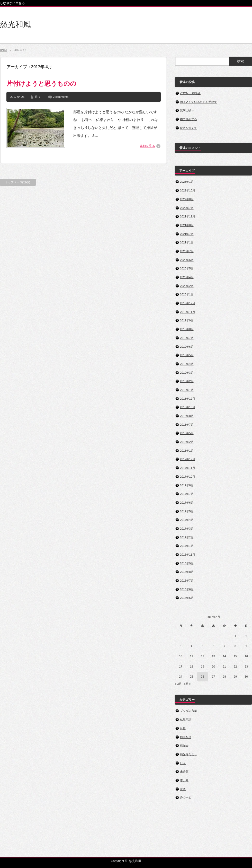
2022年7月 (187, 208)
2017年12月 (188, 459)
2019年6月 (187, 347)
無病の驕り (187, 110)
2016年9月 (187, 563)
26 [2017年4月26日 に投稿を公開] (202, 677)
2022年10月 (188, 190)
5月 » (187, 684)
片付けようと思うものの (41, 84)
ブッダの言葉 (188, 711)
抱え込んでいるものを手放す (198, 102)
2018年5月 (187, 433)
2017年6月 (187, 503)
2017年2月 (187, 537)
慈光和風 (15, 24)
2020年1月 (187, 294)
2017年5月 (187, 511)
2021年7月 (187, 234)
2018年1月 (187, 451)
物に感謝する (188, 119)
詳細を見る (147, 146)
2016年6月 (187, 589)
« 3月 (178, 684)
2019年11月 (188, 312)
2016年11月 (188, 555)
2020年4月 (187, 277)
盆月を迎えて (188, 128)
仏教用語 (186, 720)
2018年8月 (187, 416)
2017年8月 (187, 485)
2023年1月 (187, 182)
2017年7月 (187, 494)
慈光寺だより (188, 754)
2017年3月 (187, 529)
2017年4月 (187, 520)
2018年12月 (188, 399)
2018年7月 (187, 425)
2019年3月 (187, 373)
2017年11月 (188, 468)
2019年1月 (187, 390)
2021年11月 (188, 216)
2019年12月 (188, 303)
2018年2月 (187, 442)
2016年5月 (187, 598)
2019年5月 (187, 355)
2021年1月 (187, 242)
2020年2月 (187, 286)
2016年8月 (187, 572)
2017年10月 (188, 477)
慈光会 (184, 746)
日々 (38, 97)
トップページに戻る (18, 182)
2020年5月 (187, 268)
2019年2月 (187, 381)
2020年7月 (187, 251)
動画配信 (186, 737)
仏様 (183, 728)
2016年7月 (187, 581)
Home (3, 50)
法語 (183, 789)
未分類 (184, 771)
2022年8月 (187, 199)
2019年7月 (187, 338)
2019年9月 (187, 320)
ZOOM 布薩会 (190, 93)
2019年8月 (187, 329)
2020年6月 (187, 260)
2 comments (61, 97)
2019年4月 (187, 364)
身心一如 (186, 797)
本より (184, 780)
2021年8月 (187, 225)
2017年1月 (187, 546)
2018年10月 (188, 407)
